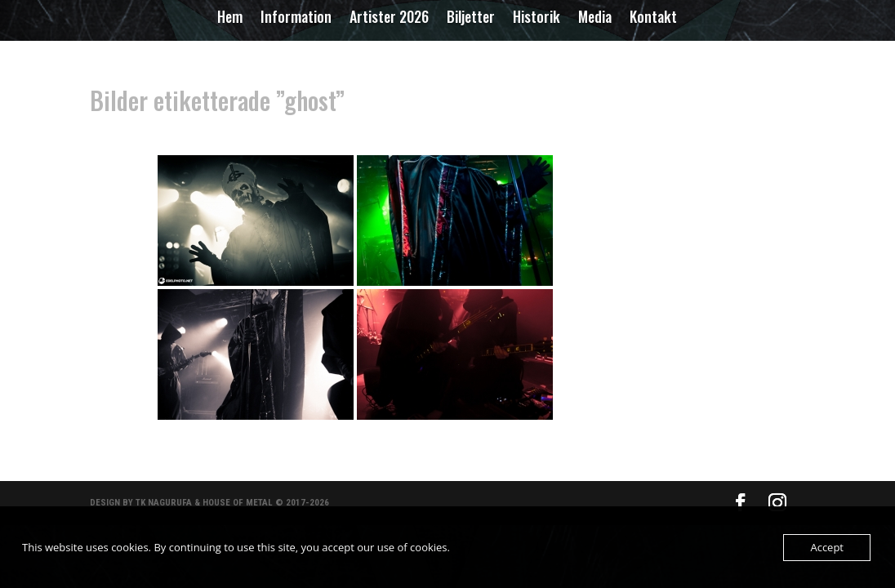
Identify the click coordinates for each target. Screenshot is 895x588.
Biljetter (471, 19)
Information (296, 19)
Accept (827, 547)
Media (595, 19)
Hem (230, 19)
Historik (537, 19)
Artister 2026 (389, 19)
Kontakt (653, 19)
